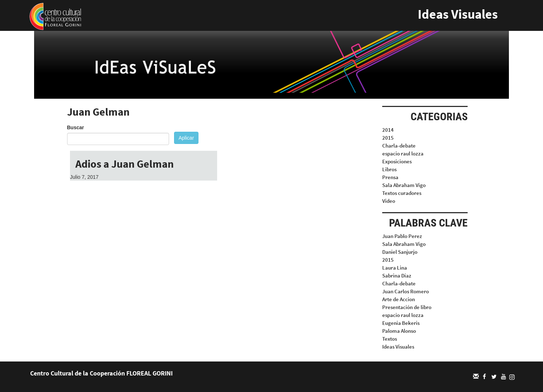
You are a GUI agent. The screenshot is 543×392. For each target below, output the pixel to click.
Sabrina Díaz (397, 276)
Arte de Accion (399, 299)
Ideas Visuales (458, 14)
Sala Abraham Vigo (404, 185)
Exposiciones (397, 161)
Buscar (76, 127)
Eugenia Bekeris (401, 323)
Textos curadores (402, 193)
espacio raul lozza (403, 153)
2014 (388, 130)
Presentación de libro (407, 307)
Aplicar (186, 138)
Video (389, 201)
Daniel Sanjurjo (400, 252)
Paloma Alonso (399, 331)
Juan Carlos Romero (406, 291)
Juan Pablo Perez (402, 236)
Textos (390, 339)
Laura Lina (395, 268)
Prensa (390, 177)
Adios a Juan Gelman (125, 164)
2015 (388, 138)
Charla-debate (399, 146)
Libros (389, 169)
